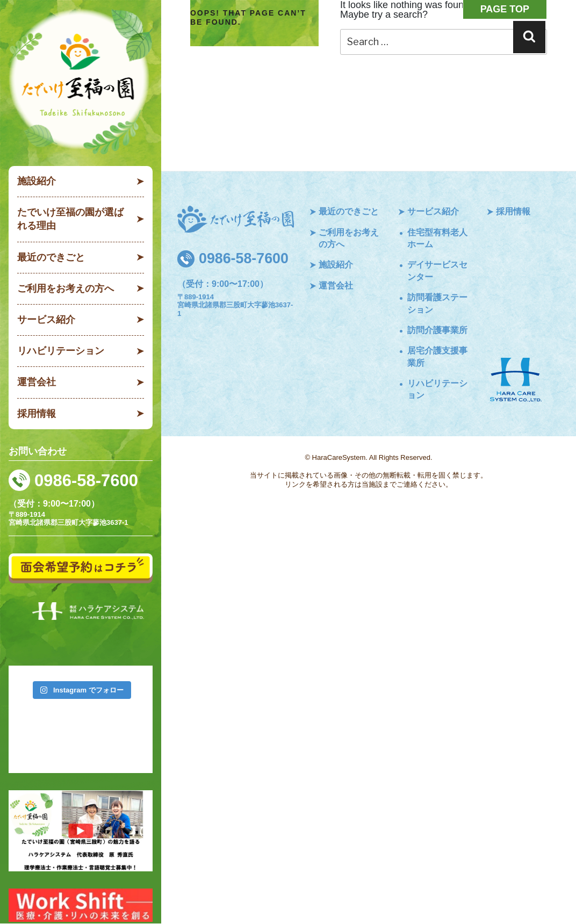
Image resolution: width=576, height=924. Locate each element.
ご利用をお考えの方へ (66, 288)
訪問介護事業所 (437, 330)
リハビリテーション (61, 351)
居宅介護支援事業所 (437, 356)
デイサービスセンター (437, 270)
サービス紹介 (46, 320)
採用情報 (37, 414)
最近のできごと (51, 257)
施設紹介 (37, 181)
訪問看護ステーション (437, 303)
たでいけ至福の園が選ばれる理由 (70, 219)
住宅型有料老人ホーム (437, 238)
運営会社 (37, 382)
